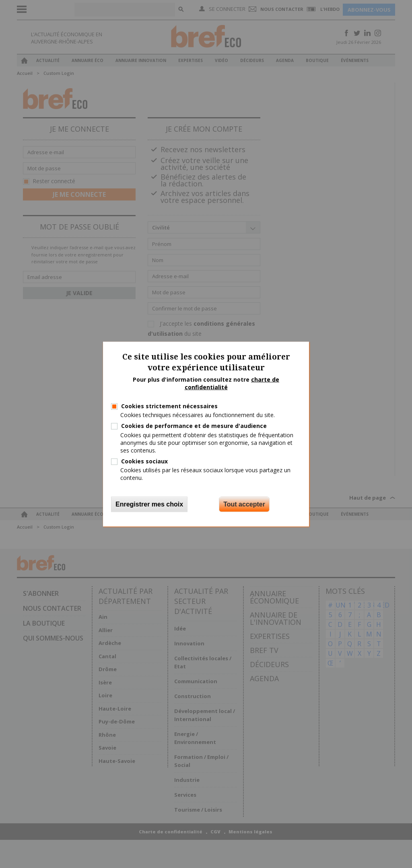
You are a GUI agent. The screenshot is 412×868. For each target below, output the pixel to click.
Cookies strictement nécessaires (169, 406)
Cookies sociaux (144, 461)
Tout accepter (244, 504)
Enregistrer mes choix (149, 504)
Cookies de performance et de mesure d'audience (194, 426)
